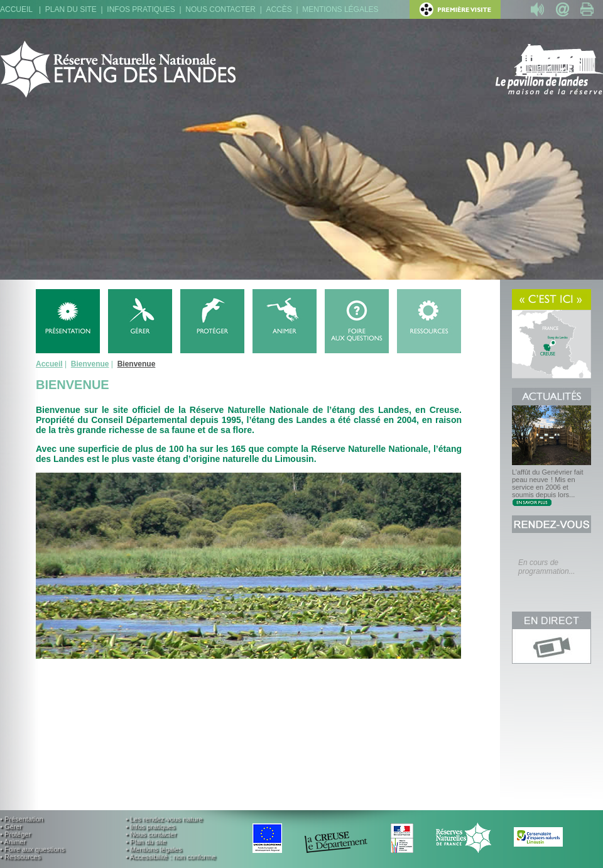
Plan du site (71, 9)
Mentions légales (340, 9)
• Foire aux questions (32, 849)
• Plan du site (146, 842)
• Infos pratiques (150, 827)
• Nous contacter (151, 834)
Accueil (16, 9)
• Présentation (22, 819)
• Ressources (20, 857)
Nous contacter (220, 9)
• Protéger (15, 834)
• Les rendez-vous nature (164, 819)
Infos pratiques (141, 9)
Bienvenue (90, 364)
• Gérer (11, 827)
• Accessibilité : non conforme (171, 857)
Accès (279, 9)
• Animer (13, 842)
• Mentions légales (154, 849)
